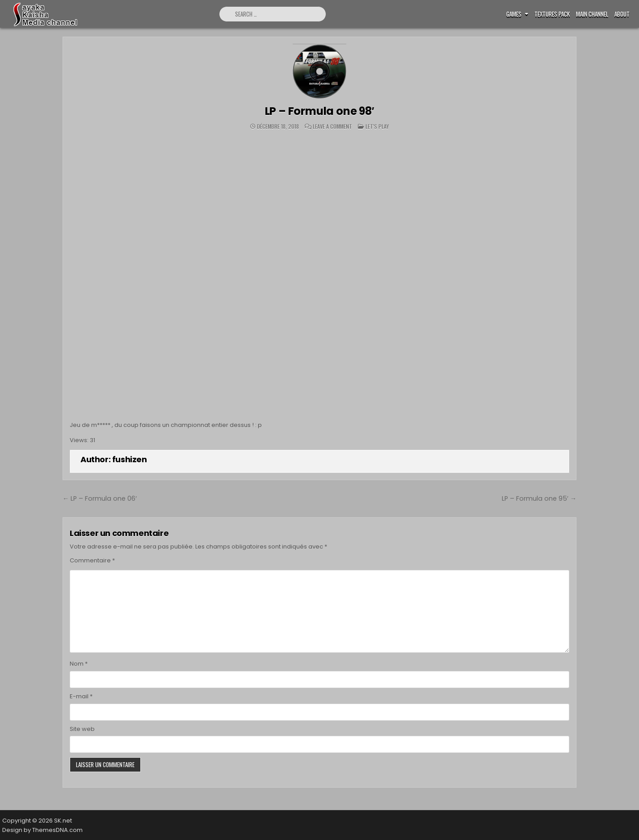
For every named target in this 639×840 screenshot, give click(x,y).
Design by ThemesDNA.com (42, 830)
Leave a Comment (332, 127)
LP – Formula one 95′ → (539, 498)
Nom (79, 664)
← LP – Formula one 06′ (100, 498)
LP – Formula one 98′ (320, 111)
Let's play (377, 126)
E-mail (81, 696)
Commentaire (92, 560)
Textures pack (552, 14)
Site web (82, 729)
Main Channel (592, 14)
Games (514, 14)
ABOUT (622, 14)
